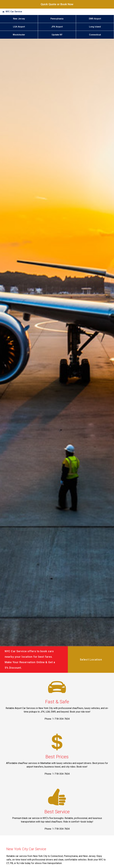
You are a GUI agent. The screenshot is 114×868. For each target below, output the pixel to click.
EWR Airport (95, 19)
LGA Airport (19, 27)
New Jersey (19, 19)
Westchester (19, 35)
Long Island (95, 27)
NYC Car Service (14, 12)
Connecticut (95, 35)
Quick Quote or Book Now (57, 4)
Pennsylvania (57, 19)
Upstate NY (57, 35)
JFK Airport (57, 27)
